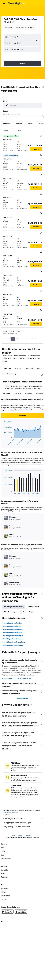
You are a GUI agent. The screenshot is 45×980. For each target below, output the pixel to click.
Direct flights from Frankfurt (13, 645)
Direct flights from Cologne (12, 633)
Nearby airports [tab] (34, 607)
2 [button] (17, 339)
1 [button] (13, 339)
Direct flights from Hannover (13, 639)
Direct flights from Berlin (12, 626)
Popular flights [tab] (28, 612)
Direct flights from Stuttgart (13, 636)
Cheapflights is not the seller (24, 819)
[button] (4, 3)
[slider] (42, 117)
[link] (8, 921)
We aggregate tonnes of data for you (24, 823)
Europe (20, 836)
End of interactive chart (3, 443)
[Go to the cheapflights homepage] (16, 3)
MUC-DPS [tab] (7, 369)
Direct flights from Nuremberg (14, 642)
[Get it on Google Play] (7, 912)
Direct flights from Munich (12, 623)
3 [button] (22, 339)
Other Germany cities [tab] (11, 612)
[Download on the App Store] (21, 912)
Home (14, 836)
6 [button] (32, 339)
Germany (28, 836)
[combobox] (9, 28)
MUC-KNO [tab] (18, 369)
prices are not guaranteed (11, 812)
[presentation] (13, 22)
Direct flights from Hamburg (13, 629)
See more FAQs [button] (23, 698)
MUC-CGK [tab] (30, 369)
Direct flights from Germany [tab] (14, 607)
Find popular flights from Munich (16, 679)
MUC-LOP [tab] (40, 394)
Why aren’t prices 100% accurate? (24, 827)
